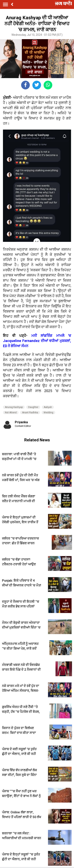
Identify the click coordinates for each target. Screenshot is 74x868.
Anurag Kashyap (14, 407)
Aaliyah (48, 407)
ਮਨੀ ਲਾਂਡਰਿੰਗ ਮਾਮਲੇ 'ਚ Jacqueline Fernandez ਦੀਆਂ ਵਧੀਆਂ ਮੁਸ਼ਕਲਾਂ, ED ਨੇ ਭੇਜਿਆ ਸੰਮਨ (37, 341)
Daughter (33, 407)
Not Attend (11, 413)
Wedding (48, 413)
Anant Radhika (30, 413)
